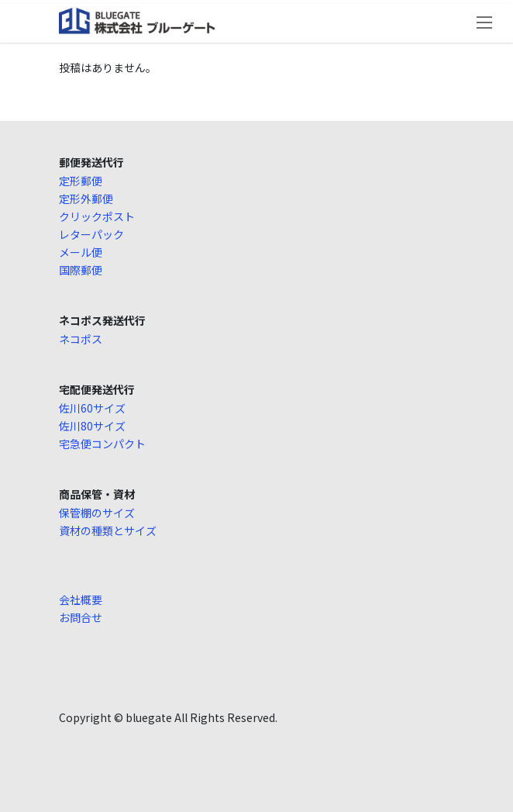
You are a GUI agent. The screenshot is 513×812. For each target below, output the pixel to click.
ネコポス (81, 339)
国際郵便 (81, 270)
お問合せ (81, 617)
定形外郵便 (86, 199)
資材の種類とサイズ (108, 530)
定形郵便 (81, 181)
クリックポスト (97, 216)
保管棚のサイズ (97, 513)
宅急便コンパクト (102, 444)
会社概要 (81, 599)
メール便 (81, 252)
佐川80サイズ (92, 426)
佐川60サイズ (92, 408)
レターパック (91, 234)
